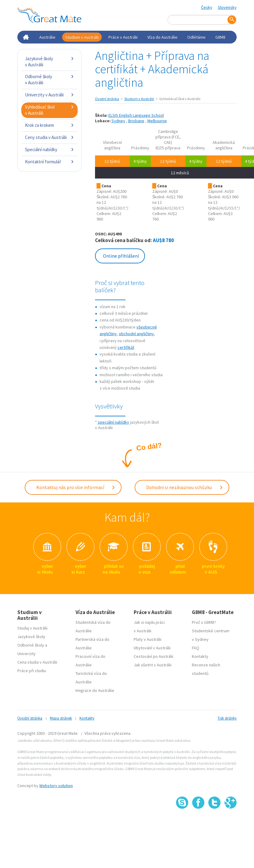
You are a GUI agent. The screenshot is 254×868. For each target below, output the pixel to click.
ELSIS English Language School (136, 115)
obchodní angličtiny (136, 334)
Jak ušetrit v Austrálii (153, 665)
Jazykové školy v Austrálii (49, 62)
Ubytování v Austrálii (152, 648)
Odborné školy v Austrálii (49, 80)
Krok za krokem (49, 125)
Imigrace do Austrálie (95, 690)
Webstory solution (56, 786)
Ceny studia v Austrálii (49, 137)
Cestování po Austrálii (153, 656)
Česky (207, 7)
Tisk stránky (227, 718)
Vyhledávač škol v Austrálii (49, 110)
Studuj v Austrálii (32, 628)
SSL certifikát (215, 822)
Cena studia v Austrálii (37, 662)
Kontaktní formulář (49, 162)
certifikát (126, 347)
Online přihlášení (121, 256)
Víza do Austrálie (162, 37)
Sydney (118, 121)
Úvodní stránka (107, 99)
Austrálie (47, 37)
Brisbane (136, 121)
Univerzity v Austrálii (49, 95)
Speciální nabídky (49, 149)
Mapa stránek (61, 718)
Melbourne (157, 121)
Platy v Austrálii (148, 639)
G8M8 (220, 37)
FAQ (196, 648)
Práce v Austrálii (123, 37)
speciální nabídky (113, 422)
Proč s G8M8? (204, 622)
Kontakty (200, 656)
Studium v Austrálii (82, 37)
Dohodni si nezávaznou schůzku (185, 487)
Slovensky (227, 7)
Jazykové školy (31, 637)
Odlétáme (196, 37)
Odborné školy (31, 645)
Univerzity (26, 654)
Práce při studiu (32, 671)
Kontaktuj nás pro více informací (76, 487)
